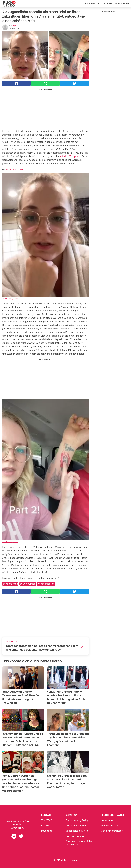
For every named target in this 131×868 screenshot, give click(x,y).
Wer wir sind (48, 820)
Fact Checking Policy (77, 820)
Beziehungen (122, 4)
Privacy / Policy (109, 825)
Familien (107, 4)
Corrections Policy (76, 825)
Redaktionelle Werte (77, 831)
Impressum (107, 820)
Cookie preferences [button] (112, 831)
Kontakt (46, 825)
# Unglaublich (28, 584)
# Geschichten (46, 584)
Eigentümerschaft (75, 836)
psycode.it (47, 831)
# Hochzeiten (10, 584)
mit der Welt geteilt (70, 156)
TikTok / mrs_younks (14, 169)
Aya (15, 26)
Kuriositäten (92, 4)
